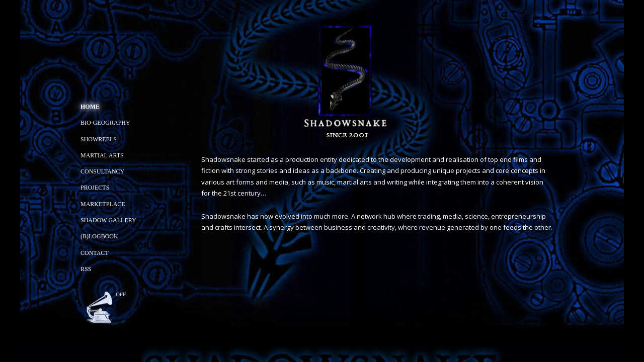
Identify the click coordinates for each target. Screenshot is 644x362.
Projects (95, 188)
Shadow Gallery (108, 220)
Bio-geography (105, 123)
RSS (86, 269)
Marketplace (103, 204)
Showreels (99, 139)
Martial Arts (102, 155)
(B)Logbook (99, 236)
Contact (95, 253)
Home (90, 107)
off (121, 294)
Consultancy (102, 171)
